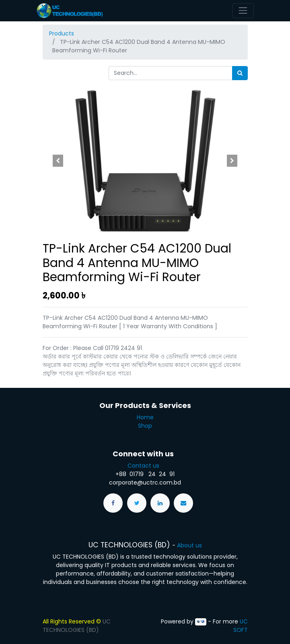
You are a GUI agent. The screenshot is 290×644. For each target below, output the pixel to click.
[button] (58, 161)
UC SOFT (241, 626)
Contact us (145, 466)
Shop (145, 426)
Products (62, 33)
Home (145, 417)
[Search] (240, 73)
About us (189, 545)
